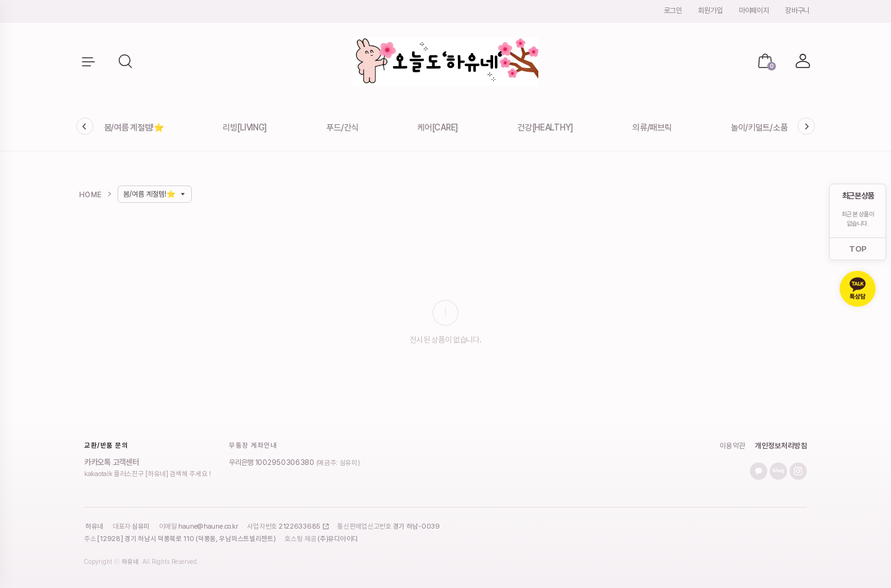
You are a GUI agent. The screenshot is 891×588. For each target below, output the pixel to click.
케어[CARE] (438, 127)
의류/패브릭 (652, 127)
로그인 (673, 11)
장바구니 (797, 11)
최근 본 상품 (858, 196)
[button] (126, 62)
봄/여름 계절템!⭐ (134, 127)
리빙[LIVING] (245, 127)
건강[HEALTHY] (545, 127)
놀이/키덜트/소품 (759, 127)
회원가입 (710, 11)
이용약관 (733, 446)
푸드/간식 (342, 127)
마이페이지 (754, 11)
